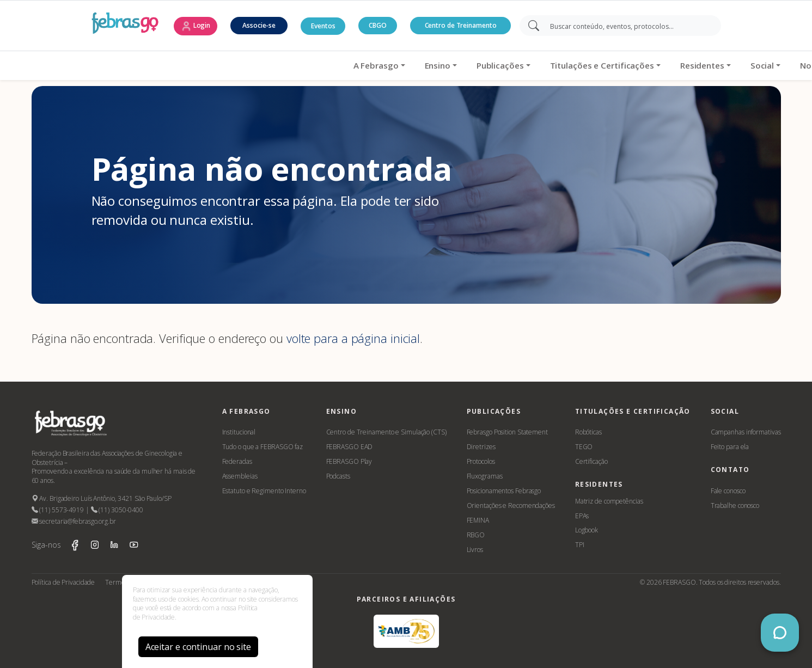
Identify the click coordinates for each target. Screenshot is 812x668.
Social (575, 65)
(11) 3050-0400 (117, 510)
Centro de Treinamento (461, 25)
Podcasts (338, 476)
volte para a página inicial (353, 338)
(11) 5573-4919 (58, 510)
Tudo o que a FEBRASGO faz (263, 447)
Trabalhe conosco (735, 505)
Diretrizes (481, 447)
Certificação (591, 461)
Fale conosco (728, 491)
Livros (475, 550)
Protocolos (481, 461)
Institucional (239, 432)
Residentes (515, 65)
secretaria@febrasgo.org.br (74, 521)
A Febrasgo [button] (189, 65)
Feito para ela (730, 447)
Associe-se (259, 25)
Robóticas (588, 432)
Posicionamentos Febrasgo (504, 491)
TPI (580, 545)
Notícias (630, 65)
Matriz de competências (609, 501)
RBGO (476, 535)
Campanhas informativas (746, 432)
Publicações (313, 65)
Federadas (237, 461)
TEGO (584, 447)
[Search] (628, 26)
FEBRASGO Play (349, 461)
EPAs (582, 516)
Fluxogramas (485, 476)
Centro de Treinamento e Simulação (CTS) (386, 432)
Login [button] (196, 26)
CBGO (378, 25)
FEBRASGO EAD (350, 447)
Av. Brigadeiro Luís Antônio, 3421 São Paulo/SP (102, 498)
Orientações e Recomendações (511, 505)
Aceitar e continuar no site (198, 647)
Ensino (250, 65)
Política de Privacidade (63, 582)
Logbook (587, 530)
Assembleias (240, 476)
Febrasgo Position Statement (507, 432)
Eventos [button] (323, 26)
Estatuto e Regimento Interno (264, 491)
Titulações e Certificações (415, 65)
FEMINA (478, 520)
